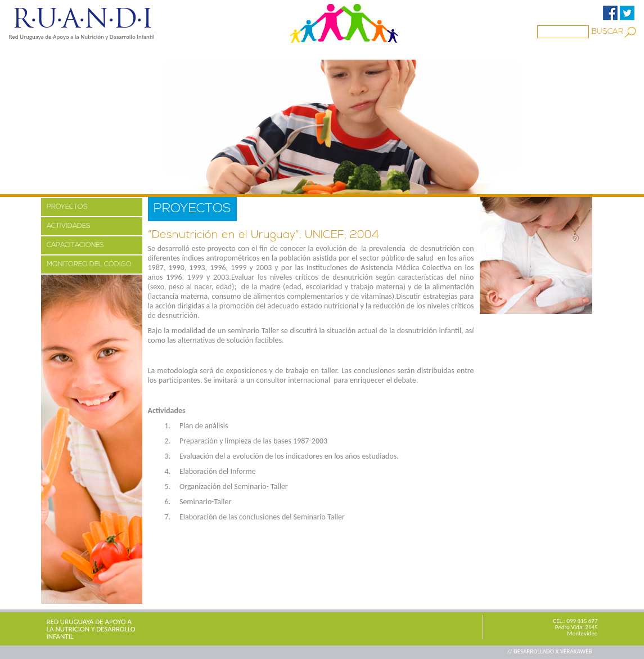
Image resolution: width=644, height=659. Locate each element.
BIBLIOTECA (310, 52)
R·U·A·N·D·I (82, 19)
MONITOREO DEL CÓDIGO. (90, 265)
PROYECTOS (148, 52)
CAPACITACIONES (75, 245)
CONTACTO (428, 52)
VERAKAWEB (576, 651)
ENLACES (370, 52)
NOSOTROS (83, 52)
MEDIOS (206, 52)
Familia (254, 52)
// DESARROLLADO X (534, 651)
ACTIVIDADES (69, 226)
